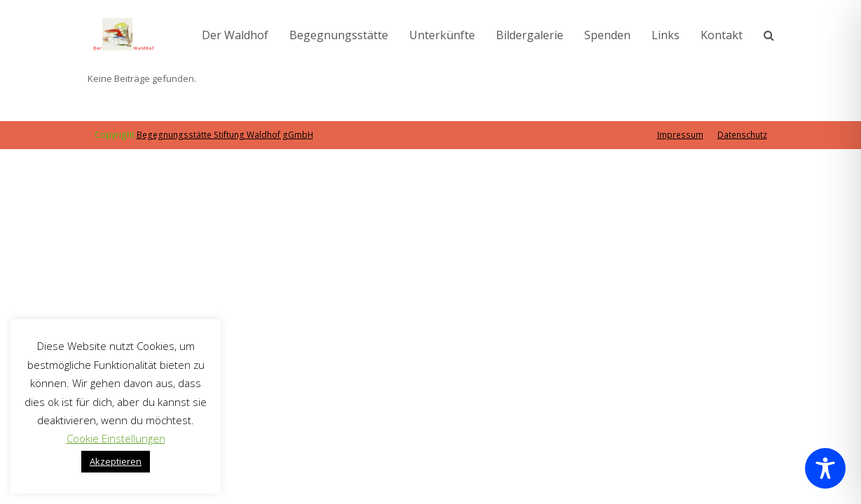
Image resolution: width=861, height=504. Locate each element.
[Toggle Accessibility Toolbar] (825, 468)
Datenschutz (742, 135)
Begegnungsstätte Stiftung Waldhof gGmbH (225, 135)
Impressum (680, 135)
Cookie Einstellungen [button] (116, 438)
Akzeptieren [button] (116, 461)
